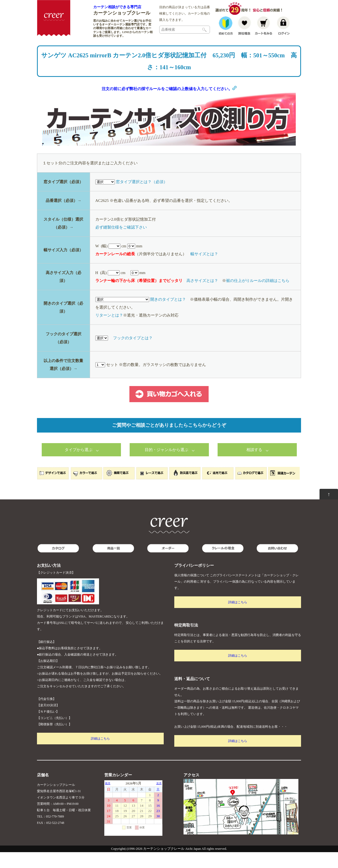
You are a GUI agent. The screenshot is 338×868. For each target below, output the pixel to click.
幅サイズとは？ (204, 270)
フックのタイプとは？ (133, 354)
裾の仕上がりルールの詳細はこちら (258, 296)
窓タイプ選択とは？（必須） (142, 198)
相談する (254, 466)
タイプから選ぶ (79, 466)
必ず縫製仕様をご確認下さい (121, 243)
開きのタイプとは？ (168, 315)
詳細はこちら (100, 754)
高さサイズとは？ (202, 296)
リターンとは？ (109, 331)
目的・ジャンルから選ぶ (166, 466)
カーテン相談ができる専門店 (117, 7)
